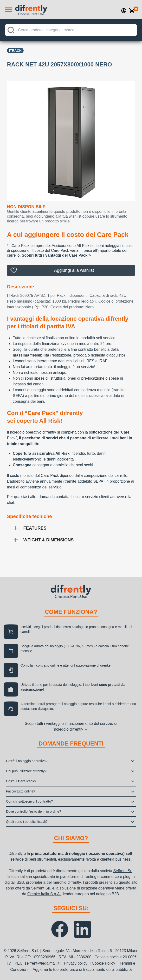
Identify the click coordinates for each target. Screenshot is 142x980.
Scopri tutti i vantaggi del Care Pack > (56, 255)
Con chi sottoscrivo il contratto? (29, 801)
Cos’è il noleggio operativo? (27, 761)
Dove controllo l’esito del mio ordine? (34, 811)
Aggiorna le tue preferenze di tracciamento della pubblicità (82, 970)
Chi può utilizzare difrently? (26, 771)
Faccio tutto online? (21, 791)
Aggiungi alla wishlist (74, 270)
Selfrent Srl (123, 871)
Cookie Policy (103, 963)
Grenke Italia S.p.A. (44, 894)
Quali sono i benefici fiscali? (27, 822)
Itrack (15, 51)
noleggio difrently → (71, 729)
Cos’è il (21, 781)
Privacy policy (76, 963)
